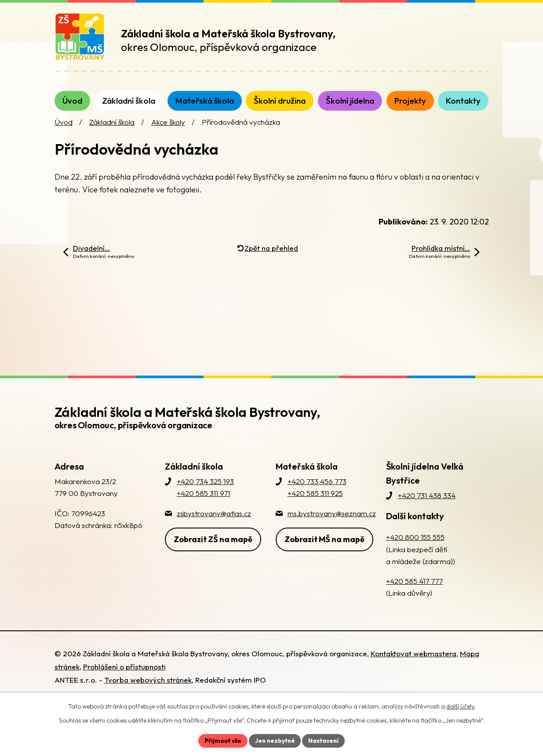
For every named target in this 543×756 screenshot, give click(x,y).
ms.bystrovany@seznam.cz (332, 522)
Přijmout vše (222, 740)
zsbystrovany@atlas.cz (214, 522)
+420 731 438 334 (427, 504)
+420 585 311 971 (203, 502)
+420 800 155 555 (415, 546)
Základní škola (112, 131)
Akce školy (168, 131)
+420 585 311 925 (315, 502)
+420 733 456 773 (317, 490)
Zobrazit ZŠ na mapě (213, 547)
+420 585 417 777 (414, 590)
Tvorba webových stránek (148, 689)
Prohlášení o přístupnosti (124, 675)
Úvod (64, 131)
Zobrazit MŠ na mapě (324, 547)
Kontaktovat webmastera (414, 662)
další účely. (461, 706)
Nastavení (325, 740)
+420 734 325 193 (205, 490)
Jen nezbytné (275, 740)
